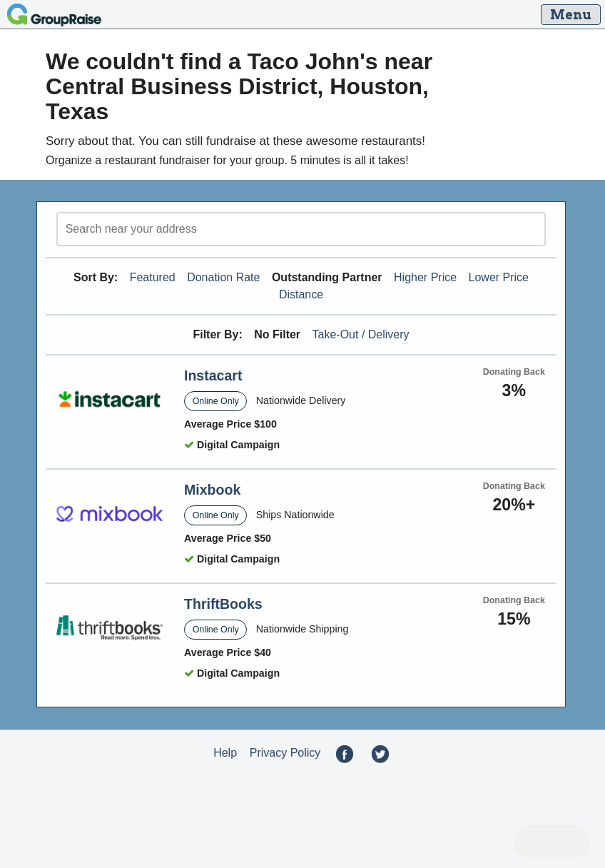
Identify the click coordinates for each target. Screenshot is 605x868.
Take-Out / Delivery (361, 334)
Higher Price (425, 277)
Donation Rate (223, 277)
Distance (301, 294)
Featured (153, 277)
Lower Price (499, 277)
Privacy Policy (285, 753)
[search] (301, 229)
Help (225, 753)
